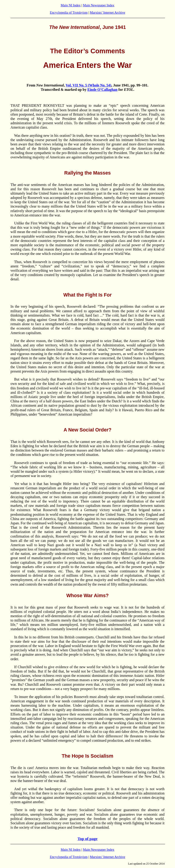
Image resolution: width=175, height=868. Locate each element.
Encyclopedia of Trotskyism (69, 13)
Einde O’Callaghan (102, 90)
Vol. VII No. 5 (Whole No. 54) (88, 85)
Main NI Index (71, 5)
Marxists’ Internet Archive (108, 13)
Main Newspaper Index (99, 5)
